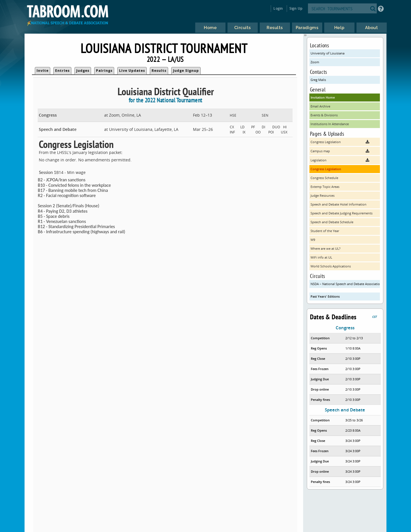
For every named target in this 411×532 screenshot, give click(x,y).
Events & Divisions (324, 115)
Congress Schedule (324, 178)
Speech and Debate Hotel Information (339, 204)
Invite (43, 71)
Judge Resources (323, 195)
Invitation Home (323, 97)
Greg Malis (318, 80)
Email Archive (320, 106)
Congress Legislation (326, 169)
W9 (313, 240)
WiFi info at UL (321, 257)
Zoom (315, 62)
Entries (62, 71)
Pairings (104, 71)
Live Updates (132, 71)
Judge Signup (186, 71)
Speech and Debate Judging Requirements (342, 213)
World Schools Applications (331, 266)
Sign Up (296, 8)
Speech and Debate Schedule (332, 222)
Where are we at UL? (326, 248)
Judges (83, 71)
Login (278, 8)
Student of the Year (325, 231)
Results (159, 71)
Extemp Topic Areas (325, 187)
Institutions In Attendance (330, 124)
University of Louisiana (328, 53)
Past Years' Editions (325, 296)
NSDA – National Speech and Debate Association (345, 284)
